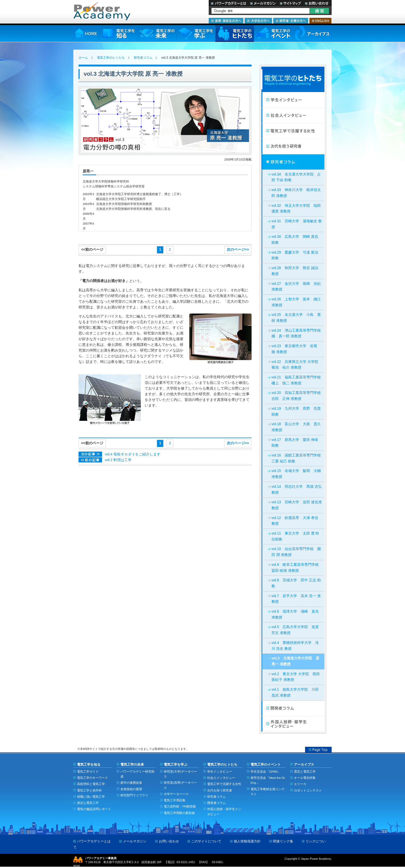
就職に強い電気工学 (91, 797)
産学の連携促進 (131, 783)
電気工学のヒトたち (235, 33)
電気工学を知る (118, 33)
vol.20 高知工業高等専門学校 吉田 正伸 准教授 (298, 396)
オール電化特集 (305, 778)
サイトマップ (290, 3)
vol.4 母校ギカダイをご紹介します (133, 454)
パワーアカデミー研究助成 (137, 774)
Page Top (318, 750)
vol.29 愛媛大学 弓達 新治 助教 (295, 255)
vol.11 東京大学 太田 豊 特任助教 (295, 536)
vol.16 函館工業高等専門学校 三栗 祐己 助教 (298, 458)
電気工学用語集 (175, 800)
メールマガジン (263, 3)
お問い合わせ (317, 3)
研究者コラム (143, 58)
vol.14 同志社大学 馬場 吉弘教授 (297, 490)
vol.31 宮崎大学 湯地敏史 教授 (297, 224)
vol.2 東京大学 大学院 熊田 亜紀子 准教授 (296, 677)
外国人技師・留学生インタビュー (293, 724)
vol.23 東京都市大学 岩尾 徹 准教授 (296, 349)
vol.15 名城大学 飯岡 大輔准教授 (296, 474)
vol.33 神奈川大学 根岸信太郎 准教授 (296, 193)
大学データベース (176, 794)
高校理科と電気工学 (91, 784)
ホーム (83, 58)
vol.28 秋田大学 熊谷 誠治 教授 (295, 271)
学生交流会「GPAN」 (266, 771)
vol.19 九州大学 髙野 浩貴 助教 (296, 412)
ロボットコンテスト (308, 790)
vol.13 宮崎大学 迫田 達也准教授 (297, 505)
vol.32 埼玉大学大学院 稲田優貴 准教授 (296, 209)
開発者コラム (293, 709)
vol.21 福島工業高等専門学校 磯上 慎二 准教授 (298, 380)
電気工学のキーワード (92, 778)
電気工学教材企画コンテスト (268, 791)
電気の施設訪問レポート (94, 809)
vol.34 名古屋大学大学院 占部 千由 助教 (296, 177)
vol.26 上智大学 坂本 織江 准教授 (296, 302)
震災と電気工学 (305, 771)
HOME (86, 33)
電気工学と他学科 (89, 790)
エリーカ (300, 784)
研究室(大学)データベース (180, 774)
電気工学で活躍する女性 (293, 131)
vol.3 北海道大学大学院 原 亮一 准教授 (295, 661)
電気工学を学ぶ (196, 33)
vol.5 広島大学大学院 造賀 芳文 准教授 (295, 630)
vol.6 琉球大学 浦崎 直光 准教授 (295, 614)
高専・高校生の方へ (226, 21)
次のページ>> (238, 250)
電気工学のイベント (273, 33)
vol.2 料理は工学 (118, 460)
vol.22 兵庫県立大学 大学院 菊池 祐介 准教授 (297, 365)
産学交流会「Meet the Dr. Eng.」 (268, 780)
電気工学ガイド (88, 771)
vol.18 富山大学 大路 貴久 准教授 (296, 427)
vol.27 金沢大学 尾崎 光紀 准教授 (296, 287)
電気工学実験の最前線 (179, 813)
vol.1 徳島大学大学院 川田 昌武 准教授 (295, 692)
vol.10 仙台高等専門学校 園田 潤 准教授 (296, 552)
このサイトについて (206, 841)
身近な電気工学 (88, 803)
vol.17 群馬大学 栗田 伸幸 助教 (295, 443)
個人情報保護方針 (247, 841)
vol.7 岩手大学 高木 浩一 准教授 (296, 599)
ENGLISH (320, 21)
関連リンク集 (283, 841)
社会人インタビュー (293, 116)
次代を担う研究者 (293, 147)
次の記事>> (90, 454)
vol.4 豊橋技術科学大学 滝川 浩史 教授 (295, 646)
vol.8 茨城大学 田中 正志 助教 (296, 583)
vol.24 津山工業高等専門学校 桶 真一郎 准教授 (298, 333)
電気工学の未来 (157, 33)
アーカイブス (312, 33)
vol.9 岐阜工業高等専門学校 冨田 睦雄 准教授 (297, 568)
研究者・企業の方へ (291, 21)
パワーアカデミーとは (228, 3)
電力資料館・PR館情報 (180, 806)
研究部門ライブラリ (134, 795)
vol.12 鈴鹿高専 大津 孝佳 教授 (295, 521)
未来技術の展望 (131, 789)
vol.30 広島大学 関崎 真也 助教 (295, 240)
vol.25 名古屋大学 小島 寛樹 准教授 (296, 318)
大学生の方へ (258, 21)
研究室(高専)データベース (180, 785)
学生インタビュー (293, 100)
